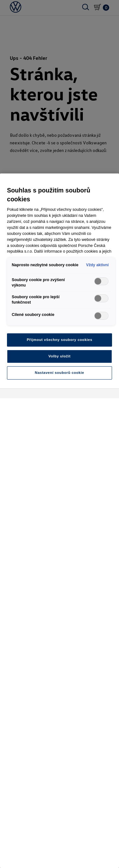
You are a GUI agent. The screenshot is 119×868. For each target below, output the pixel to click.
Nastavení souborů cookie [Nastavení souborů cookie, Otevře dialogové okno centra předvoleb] (60, 373)
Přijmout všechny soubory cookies (60, 340)
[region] (60, 521)
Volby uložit (60, 356)
